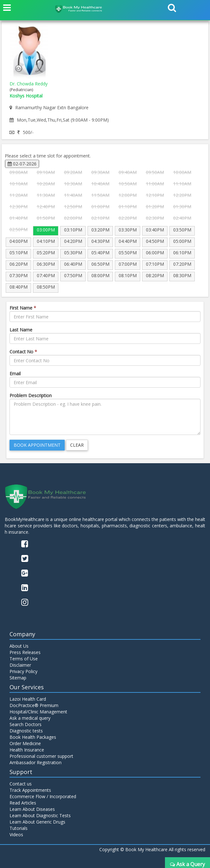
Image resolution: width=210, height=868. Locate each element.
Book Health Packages (33, 737)
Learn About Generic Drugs (37, 822)
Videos (16, 835)
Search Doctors (26, 724)
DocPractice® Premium (34, 705)
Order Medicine (25, 743)
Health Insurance (27, 750)
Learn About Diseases (32, 809)
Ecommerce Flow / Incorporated (43, 796)
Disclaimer (20, 665)
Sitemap (18, 678)
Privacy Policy (23, 671)
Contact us (21, 784)
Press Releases (25, 652)
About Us (19, 646)
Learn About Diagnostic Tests (40, 815)
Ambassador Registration (36, 762)
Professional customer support (41, 756)
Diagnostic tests (26, 731)
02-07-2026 (22, 164)
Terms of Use (24, 659)
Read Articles (23, 803)
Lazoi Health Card (28, 699)
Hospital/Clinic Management (38, 712)
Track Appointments (30, 790)
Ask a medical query (30, 718)
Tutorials (19, 828)
